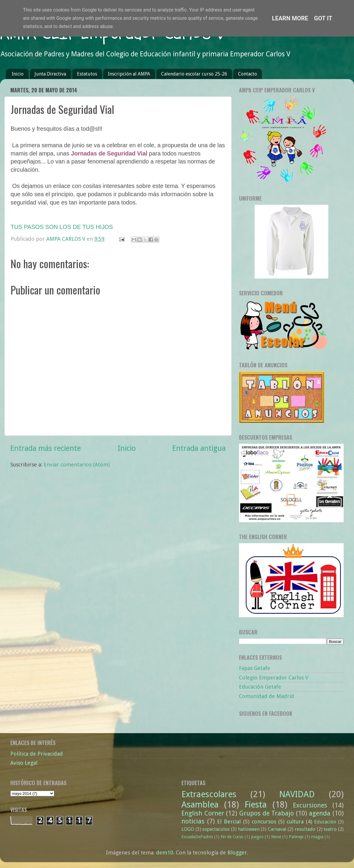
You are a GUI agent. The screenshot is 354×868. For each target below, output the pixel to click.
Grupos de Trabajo (267, 813)
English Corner (203, 813)
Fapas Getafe (255, 668)
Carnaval (277, 829)
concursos (264, 822)
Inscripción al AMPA (129, 74)
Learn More (290, 18)
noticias (193, 821)
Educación (325, 822)
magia (317, 837)
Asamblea (200, 805)
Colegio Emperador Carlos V (274, 678)
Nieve (276, 837)
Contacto (248, 74)
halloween (249, 829)
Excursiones (310, 805)
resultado (305, 829)
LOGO (188, 829)
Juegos (257, 837)
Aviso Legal (24, 763)
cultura (295, 822)
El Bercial (229, 822)
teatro (330, 829)
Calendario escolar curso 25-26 (194, 74)
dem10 (165, 853)
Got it (323, 18)
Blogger (237, 853)
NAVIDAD (297, 794)
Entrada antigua (199, 448)
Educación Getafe (260, 687)
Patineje (296, 837)
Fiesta (256, 805)
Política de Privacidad (37, 754)
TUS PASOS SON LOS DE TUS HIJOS (62, 227)
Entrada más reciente (46, 448)
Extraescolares (209, 794)
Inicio (18, 74)
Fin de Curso (232, 837)
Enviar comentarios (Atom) (77, 465)
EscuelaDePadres (197, 837)
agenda (320, 813)
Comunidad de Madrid (267, 696)
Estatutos (87, 74)
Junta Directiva (50, 74)
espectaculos (216, 829)
